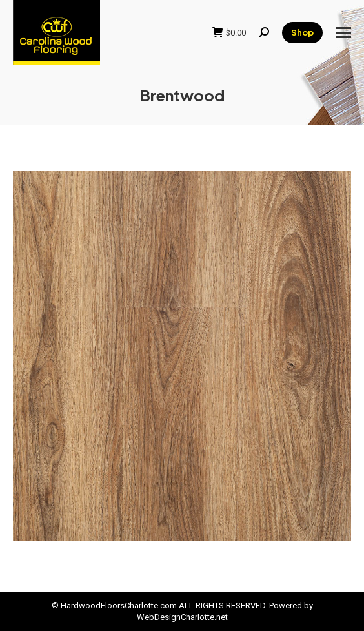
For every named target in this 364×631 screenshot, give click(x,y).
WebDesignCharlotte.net (182, 617)
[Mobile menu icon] (343, 33)
